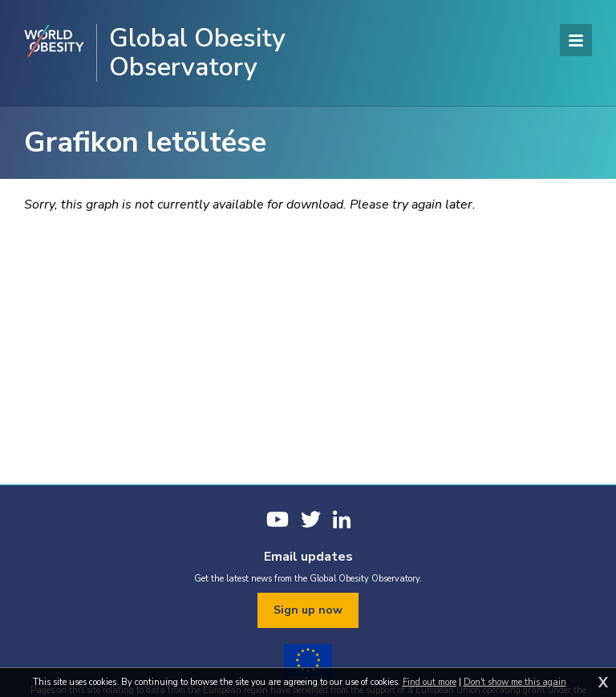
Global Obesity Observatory (197, 53)
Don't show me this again (515, 682)
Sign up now (308, 610)
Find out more (430, 682)
